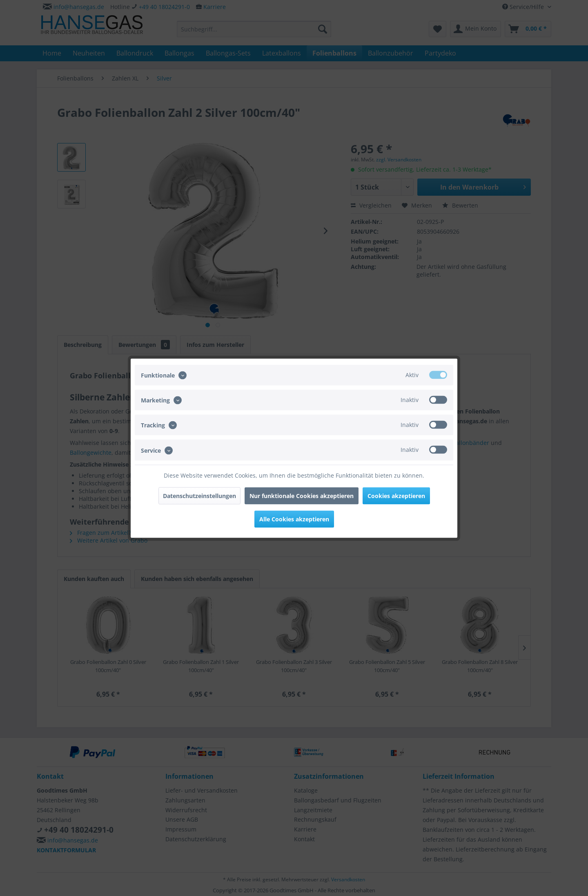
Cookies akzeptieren (396, 495)
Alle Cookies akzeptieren (294, 519)
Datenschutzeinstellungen (199, 495)
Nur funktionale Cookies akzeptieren (302, 495)
